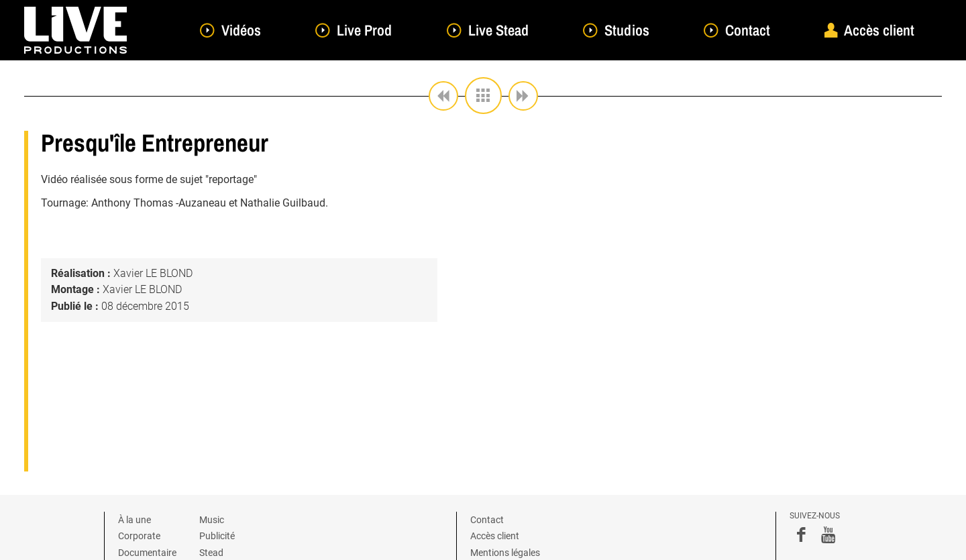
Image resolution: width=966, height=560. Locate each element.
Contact (748, 30)
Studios (627, 30)
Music (212, 520)
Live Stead (498, 30)
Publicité (217, 536)
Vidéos (241, 30)
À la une (135, 520)
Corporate (139, 536)
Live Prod (364, 30)
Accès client (879, 30)
